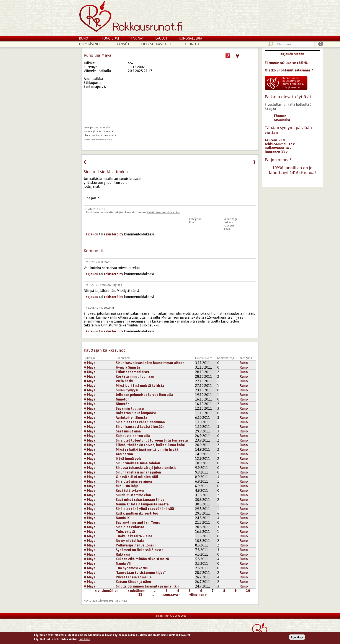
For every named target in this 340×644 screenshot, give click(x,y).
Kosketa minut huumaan (135, 376)
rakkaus (228, 222)
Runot (85, 38)
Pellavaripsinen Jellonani (136, 545)
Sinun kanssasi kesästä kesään (140, 427)
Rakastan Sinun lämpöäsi (136, 413)
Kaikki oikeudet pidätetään (164, 212)
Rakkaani (123, 554)
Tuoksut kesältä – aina (134, 536)
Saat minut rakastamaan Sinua (140, 500)
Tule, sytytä (125, 531)
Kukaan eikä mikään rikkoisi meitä (142, 559)
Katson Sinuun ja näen (133, 582)
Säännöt (122, 44)
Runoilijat (111, 38)
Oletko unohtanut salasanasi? (289, 70)
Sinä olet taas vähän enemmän (140, 422)
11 (140, 594)
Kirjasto (192, 44)
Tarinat (137, 38)
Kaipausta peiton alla (133, 436)
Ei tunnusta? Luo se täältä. (286, 63)
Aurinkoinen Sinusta (132, 417)
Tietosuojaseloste (157, 44)
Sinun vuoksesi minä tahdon (138, 463)
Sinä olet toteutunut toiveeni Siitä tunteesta (152, 440)
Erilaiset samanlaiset (133, 372)
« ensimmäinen (107, 591)
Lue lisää (84, 639)
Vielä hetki (124, 381)
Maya (90, 363)
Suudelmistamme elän (133, 495)
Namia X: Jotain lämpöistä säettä (142, 504)
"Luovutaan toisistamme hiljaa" (141, 573)
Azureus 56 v (275, 140)
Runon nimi (123, 358)
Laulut (161, 38)
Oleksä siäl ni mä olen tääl (137, 477)
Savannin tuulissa (130, 408)
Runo (192, 222)
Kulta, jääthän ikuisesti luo (137, 513)
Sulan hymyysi (127, 390)
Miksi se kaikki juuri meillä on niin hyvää (147, 449)
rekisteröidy (114, 234)
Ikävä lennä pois (129, 459)
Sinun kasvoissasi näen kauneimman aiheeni (151, 363)
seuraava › (172, 594)
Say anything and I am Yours (138, 522)
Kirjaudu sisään (292, 54)
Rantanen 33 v (276, 152)
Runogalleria (190, 38)
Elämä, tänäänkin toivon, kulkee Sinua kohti (150, 445)
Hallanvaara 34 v (278, 148)
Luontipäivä (204, 358)
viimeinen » (198, 594)
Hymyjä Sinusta (128, 367)
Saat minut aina (128, 431)
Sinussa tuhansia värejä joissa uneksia (146, 468)
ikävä (227, 229)
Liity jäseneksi (91, 44)
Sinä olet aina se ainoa (134, 481)
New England (114, 285)
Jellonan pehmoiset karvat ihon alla (144, 395)
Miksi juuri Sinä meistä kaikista (140, 386)
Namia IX (123, 518)
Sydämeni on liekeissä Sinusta (140, 550)
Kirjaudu (92, 234)
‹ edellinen (136, 591)
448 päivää (124, 454)
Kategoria (246, 358)
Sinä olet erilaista (130, 527)
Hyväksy (297, 637)
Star (106, 262)
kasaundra (282, 120)
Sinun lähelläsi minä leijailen (138, 472)
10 (248, 591)
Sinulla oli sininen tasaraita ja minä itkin (148, 586)
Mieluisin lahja (127, 486)
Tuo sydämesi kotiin (132, 568)
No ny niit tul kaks (130, 541)
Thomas (280, 116)
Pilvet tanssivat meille (134, 577)
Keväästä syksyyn (130, 490)
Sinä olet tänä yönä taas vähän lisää (145, 509)
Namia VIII (124, 563)
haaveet (229, 226)
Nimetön (123, 399)
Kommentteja (226, 358)
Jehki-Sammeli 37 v (280, 144)
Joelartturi (109, 308)
